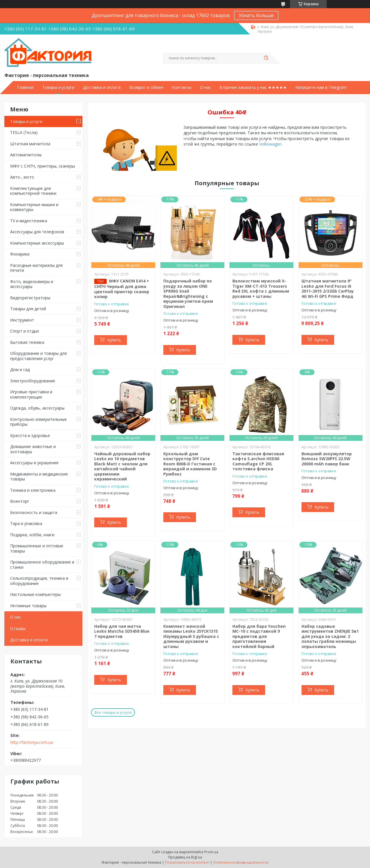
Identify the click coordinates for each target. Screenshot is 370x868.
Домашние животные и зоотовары (33, 449)
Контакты (182, 87)
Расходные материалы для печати (36, 268)
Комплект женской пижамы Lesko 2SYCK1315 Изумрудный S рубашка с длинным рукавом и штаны (191, 636)
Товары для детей (28, 309)
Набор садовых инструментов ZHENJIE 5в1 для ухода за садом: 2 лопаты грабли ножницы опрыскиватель (330, 636)
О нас (206, 87)
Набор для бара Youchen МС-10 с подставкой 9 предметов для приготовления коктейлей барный (259, 636)
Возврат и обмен (146, 87)
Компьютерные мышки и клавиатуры (34, 207)
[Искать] (266, 58)
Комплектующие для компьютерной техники (33, 191)
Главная (25, 87)
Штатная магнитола (30, 144)
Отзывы (18, 628)
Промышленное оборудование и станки (42, 565)
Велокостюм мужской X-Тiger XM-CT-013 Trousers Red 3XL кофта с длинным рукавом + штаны (261, 289)
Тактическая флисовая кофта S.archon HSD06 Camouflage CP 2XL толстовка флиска (258, 461)
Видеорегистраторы (30, 298)
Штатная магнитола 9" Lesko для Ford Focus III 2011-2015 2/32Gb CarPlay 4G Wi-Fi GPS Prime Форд (328, 289)
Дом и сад (20, 369)
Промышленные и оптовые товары (37, 548)
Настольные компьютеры (35, 594)
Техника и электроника (33, 490)
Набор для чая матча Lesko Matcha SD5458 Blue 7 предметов (122, 631)
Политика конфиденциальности (241, 862)
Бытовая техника (27, 342)
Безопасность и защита (34, 512)
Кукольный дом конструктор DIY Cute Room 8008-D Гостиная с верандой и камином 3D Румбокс (190, 464)
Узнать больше (256, 15)
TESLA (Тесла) (24, 132)
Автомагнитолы (26, 155)
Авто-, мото (22, 177)
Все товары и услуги (113, 712)
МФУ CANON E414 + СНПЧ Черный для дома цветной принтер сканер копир (122, 289)
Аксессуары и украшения (34, 463)
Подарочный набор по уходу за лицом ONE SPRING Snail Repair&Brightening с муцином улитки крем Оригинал (188, 294)
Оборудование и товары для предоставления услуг (38, 356)
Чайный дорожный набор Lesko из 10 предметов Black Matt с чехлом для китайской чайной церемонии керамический (122, 466)
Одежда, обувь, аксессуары (37, 408)
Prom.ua (211, 852)
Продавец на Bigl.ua (185, 857)
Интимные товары (28, 606)
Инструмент (22, 320)
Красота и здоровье (30, 435)
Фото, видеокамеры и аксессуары (32, 284)
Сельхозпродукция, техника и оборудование (39, 581)
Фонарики (20, 254)
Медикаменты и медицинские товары (39, 477)
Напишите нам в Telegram (321, 87)
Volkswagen (270, 144)
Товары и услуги (58, 87)
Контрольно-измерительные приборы (38, 422)
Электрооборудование (33, 381)
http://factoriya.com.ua (32, 742)
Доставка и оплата (102, 87)
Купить (114, 340)
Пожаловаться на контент (187, 862)
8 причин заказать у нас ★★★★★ (253, 87)
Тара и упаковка (26, 523)
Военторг (20, 501)
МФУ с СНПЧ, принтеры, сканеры (42, 166)
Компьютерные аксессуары (37, 243)
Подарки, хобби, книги (32, 535)
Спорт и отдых (25, 331)
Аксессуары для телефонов (37, 232)
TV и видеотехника (29, 221)
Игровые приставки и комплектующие (31, 394)
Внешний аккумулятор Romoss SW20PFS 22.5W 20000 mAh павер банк (327, 459)
